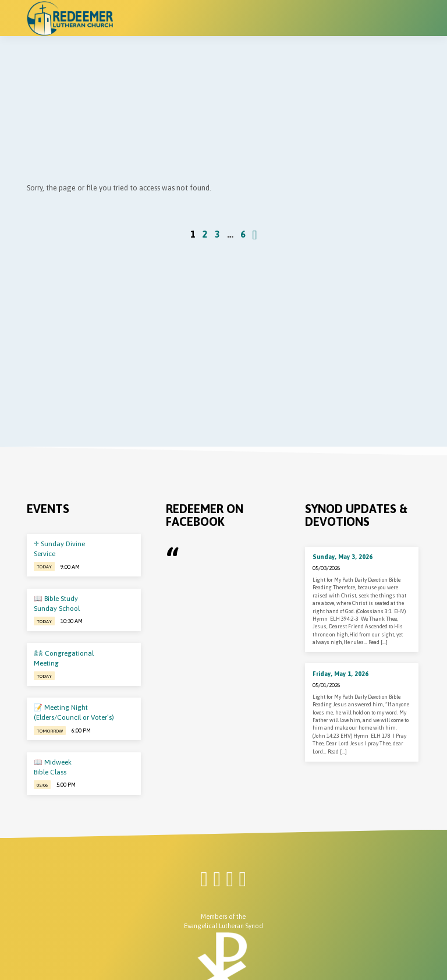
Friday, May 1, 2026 (340, 674)
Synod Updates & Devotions (356, 515)
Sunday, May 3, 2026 (343, 557)
